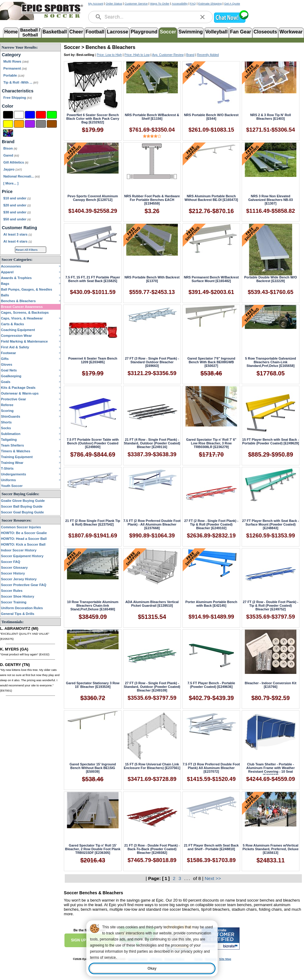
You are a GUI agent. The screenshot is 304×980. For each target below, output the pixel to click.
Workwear (291, 32)
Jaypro (13, 169)
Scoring (7, 411)
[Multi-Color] (8, 133)
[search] (98, 17)
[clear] (202, 17)
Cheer (76, 32)
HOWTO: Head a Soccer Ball (24, 539)
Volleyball (216, 32)
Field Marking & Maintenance (24, 341)
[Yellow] (8, 124)
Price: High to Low (137, 55)
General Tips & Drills (18, 614)
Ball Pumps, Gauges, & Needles (27, 289)
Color (8, 106)
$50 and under (17, 219)
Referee (7, 405)
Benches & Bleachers (18, 301)
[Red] (41, 115)
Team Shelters (12, 445)
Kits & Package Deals (18, 388)
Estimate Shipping (210, 3)
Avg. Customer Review (168, 55)
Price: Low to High (109, 55)
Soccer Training (14, 602)
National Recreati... (22, 176)
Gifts (5, 359)
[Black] (8, 115)
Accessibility (180, 3)
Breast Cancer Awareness (22, 307)
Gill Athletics (16, 162)
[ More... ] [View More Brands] (11, 183)
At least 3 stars (18, 234)
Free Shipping (18, 98)
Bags (5, 284)
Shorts (6, 422)
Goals (6, 382)
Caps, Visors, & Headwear (22, 318)
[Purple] (30, 124)
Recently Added (208, 55)
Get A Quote (232, 3)
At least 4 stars (18, 241)
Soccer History (13, 573)
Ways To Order (160, 3)
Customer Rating (19, 228)
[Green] (52, 115)
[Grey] (41, 124)
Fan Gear (241, 32)
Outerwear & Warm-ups (20, 393)
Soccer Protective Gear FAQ (24, 585)
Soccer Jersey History (19, 579)
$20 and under (17, 205)
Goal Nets (9, 370)
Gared (11, 155)
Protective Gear (14, 399)
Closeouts (265, 32)
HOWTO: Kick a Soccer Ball (23, 544)
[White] (19, 115)
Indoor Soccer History (19, 550)
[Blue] (30, 115)
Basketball (55, 32)
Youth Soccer (12, 486)
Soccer (168, 32)
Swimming (191, 32)
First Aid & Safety (15, 347)
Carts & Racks (12, 324)
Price (7, 192)
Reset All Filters (27, 250)
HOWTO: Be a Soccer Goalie (24, 533)
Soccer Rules (12, 591)
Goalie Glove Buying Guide (23, 501)
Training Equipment (17, 457)
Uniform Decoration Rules (22, 608)
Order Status (114, 3)
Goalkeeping (11, 376)
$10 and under (17, 198)
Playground (144, 32)
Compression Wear (16, 336)
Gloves (7, 364)
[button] (231, 22)
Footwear (9, 353)
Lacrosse (117, 32)
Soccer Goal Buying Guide (22, 512)
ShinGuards (10, 416)
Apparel (7, 272)
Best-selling (85, 55)
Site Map (225, 959)
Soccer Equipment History (22, 556)
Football (95, 32)
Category (11, 55)
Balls (5, 295)
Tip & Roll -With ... (21, 82)
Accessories (11, 266)
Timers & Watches (16, 451)
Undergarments (14, 474)
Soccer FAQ (10, 562)
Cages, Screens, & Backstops (25, 312)
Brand (8, 142)
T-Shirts (7, 468)
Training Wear (12, 463)
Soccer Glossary (14, 568)
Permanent (15, 68)
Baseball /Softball (30, 32)
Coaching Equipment (18, 330)
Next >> (213, 878)
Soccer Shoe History (17, 596)
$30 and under (17, 212)
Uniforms (8, 480)
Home (11, 32)
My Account (96, 3)
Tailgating (9, 440)
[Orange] (19, 124)
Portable (14, 75)
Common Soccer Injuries (21, 527)
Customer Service (136, 3)
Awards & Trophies (16, 278)
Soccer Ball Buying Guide (22, 506)
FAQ (193, 3)
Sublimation (11, 434)
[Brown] (52, 124)
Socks (6, 428)
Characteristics (18, 91)
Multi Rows (16, 61)
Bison (10, 148)
